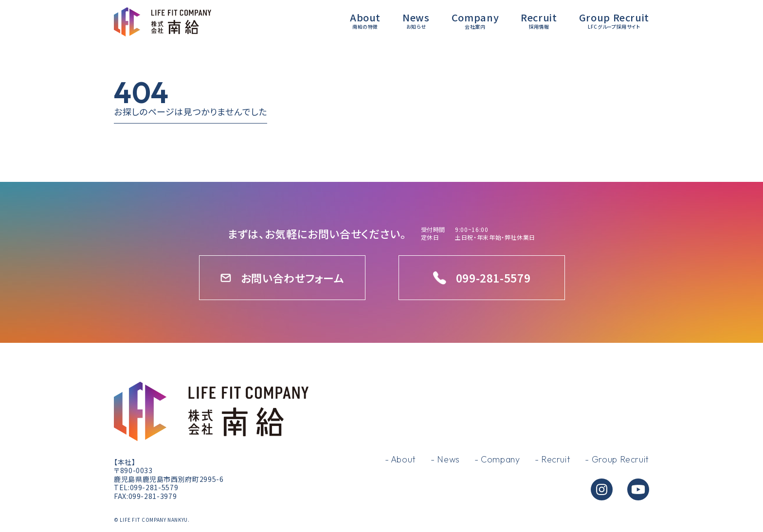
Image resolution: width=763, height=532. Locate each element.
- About (400, 459)
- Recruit (553, 459)
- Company (497, 459)
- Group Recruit (617, 459)
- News (445, 459)
